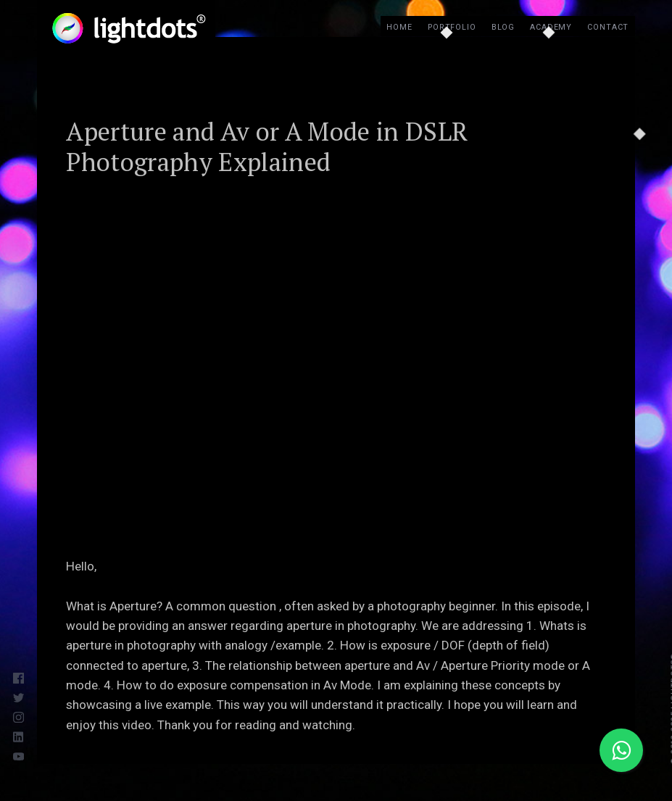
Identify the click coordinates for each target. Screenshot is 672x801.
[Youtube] (22, 754)
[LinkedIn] (22, 735)
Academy (551, 27)
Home (399, 27)
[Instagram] (22, 715)
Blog (503, 27)
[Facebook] (22, 677)
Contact (608, 27)
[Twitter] (22, 696)
